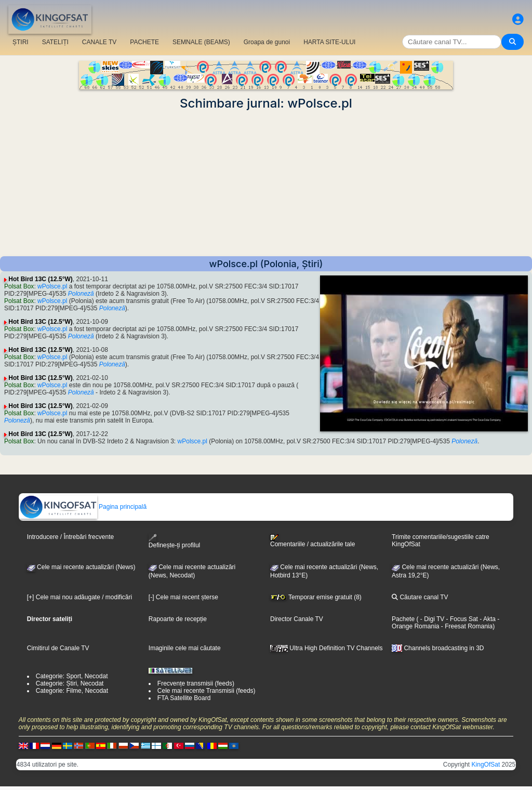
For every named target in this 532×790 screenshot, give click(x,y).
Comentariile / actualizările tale (312, 541)
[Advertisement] (266, 183)
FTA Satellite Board (184, 698)
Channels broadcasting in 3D (438, 648)
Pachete (403, 619)
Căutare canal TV (420, 597)
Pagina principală (83, 507)
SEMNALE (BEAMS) (201, 42)
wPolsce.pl (52, 286)
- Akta (487, 619)
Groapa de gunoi (267, 42)
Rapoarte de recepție (178, 619)
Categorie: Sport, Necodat (72, 676)
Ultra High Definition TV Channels (327, 648)
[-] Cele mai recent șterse (183, 597)
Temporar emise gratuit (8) (316, 597)
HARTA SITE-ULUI (329, 42)
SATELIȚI (55, 42)
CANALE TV (99, 42)
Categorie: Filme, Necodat (72, 691)
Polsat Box (19, 286)
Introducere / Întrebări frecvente (70, 537)
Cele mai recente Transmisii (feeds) (207, 691)
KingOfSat (486, 765)
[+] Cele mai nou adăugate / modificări (79, 597)
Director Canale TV (297, 619)
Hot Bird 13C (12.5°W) (40, 279)
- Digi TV (432, 619)
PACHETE (144, 42)
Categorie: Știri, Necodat (70, 683)
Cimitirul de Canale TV (58, 648)
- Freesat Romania (466, 626)
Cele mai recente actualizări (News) (81, 567)
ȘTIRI (21, 42)
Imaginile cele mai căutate (185, 648)
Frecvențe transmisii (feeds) (196, 683)
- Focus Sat (461, 619)
